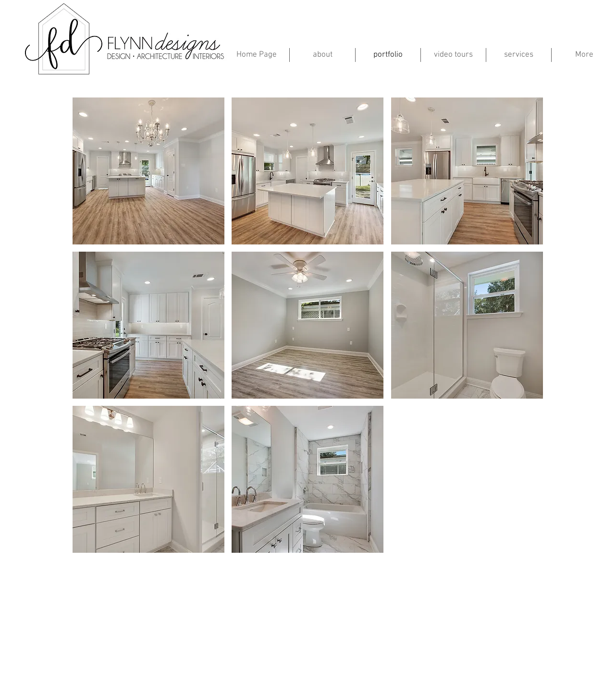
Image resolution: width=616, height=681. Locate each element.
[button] (148, 171)
